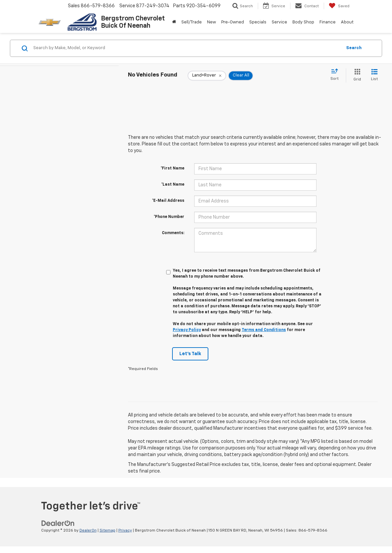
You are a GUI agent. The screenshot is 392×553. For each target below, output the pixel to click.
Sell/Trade (192, 22)
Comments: (173, 233)
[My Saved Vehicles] (339, 6)
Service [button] (279, 22)
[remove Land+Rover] (207, 76)
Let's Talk (190, 354)
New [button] (211, 22)
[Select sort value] (336, 75)
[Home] (174, 22)
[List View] (374, 75)
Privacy (125, 531)
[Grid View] (356, 75)
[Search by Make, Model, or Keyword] (187, 48)
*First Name (172, 169)
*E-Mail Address (168, 201)
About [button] (347, 22)
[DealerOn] (58, 523)
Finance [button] (328, 22)
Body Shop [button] (303, 22)
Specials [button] (258, 22)
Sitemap (107, 531)
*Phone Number (169, 217)
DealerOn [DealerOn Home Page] (88, 531)
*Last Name (173, 185)
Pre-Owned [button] (233, 22)
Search (354, 48)
